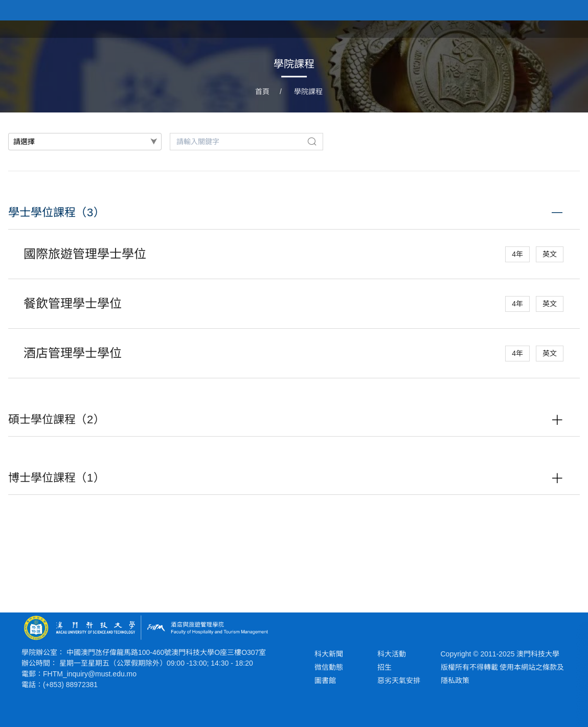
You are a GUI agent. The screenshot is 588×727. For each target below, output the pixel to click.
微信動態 (329, 667)
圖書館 (325, 680)
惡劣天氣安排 (399, 680)
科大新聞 (329, 654)
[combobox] (85, 142)
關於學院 (402, 28)
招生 (385, 667)
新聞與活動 (454, 28)
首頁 (362, 28)
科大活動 (392, 654)
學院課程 (506, 28)
